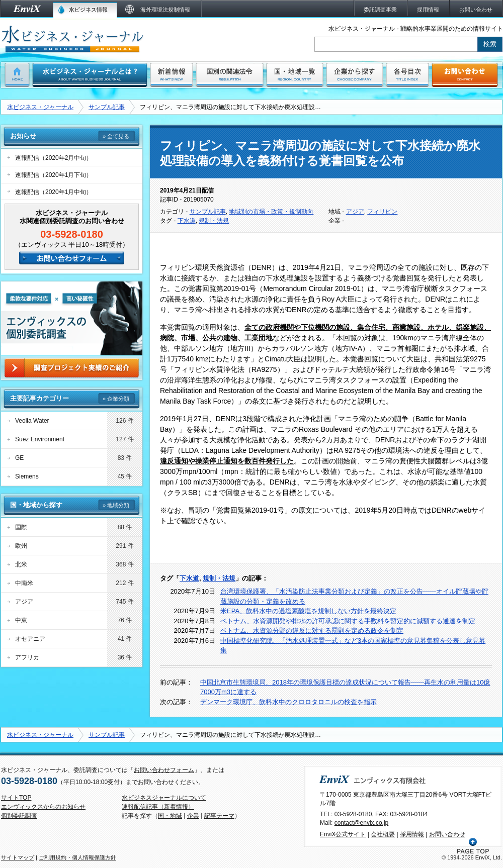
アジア (355, 212)
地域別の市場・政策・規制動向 (271, 212)
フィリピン (382, 212)
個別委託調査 (19, 816)
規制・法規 (214, 221)
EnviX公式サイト (343, 834)
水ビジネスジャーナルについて (164, 798)
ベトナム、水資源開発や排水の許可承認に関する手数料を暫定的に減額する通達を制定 (348, 621)
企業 (193, 816)
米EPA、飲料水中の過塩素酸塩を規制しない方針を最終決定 (308, 611)
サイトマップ (18, 857)
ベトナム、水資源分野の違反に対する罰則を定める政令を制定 (312, 631)
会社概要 (383, 834)
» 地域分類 (116, 505)
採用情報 (412, 834)
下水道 (187, 221)
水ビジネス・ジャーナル (40, 107)
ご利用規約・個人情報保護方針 (77, 857)
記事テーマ (219, 816)
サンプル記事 (107, 107)
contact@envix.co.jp (362, 823)
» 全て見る (116, 136)
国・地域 (170, 816)
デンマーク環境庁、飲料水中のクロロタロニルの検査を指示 (288, 702)
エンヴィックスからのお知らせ (43, 807)
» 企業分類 (116, 399)
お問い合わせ (447, 834)
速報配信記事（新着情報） (158, 807)
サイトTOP (16, 798)
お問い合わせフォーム (164, 770)
